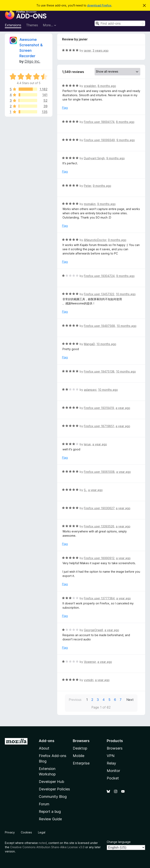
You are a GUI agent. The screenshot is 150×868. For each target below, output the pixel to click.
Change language (119, 842)
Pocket (113, 778)
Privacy (10, 832)
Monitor (113, 771)
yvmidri (89, 680)
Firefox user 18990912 (99, 558)
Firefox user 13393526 (99, 526)
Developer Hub (51, 782)
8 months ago (107, 86)
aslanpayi (90, 390)
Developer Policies (54, 789)
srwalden (90, 86)
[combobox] (120, 23)
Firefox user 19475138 (99, 371)
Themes (32, 25)
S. (85, 490)
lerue (87, 444)
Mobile (79, 756)
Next (130, 700)
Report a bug (50, 812)
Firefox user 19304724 (99, 276)
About (44, 748)
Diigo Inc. (32, 61)
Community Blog (53, 797)
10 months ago (126, 294)
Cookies (26, 832)
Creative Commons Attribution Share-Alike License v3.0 (47, 847)
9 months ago (126, 140)
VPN (111, 756)
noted (43, 843)
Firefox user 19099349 (99, 140)
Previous (75, 700)
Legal (42, 832)
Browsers (115, 748)
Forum (44, 804)
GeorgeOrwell (93, 630)
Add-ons (47, 741)
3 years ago (101, 50)
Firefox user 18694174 (99, 122)
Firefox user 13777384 (99, 598)
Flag (65, 108)
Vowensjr (90, 662)
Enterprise (81, 763)
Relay (111, 763)
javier (87, 50)
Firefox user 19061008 (99, 472)
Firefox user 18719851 (99, 426)
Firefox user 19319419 (99, 408)
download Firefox (99, 5)
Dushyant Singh (94, 158)
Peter (88, 186)
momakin (90, 204)
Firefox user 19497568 (99, 326)
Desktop (80, 748)
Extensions (13, 25)
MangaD (89, 344)
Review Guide (50, 819)
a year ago (123, 408)
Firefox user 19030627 (99, 508)
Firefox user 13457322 (99, 294)
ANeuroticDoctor (95, 240)
